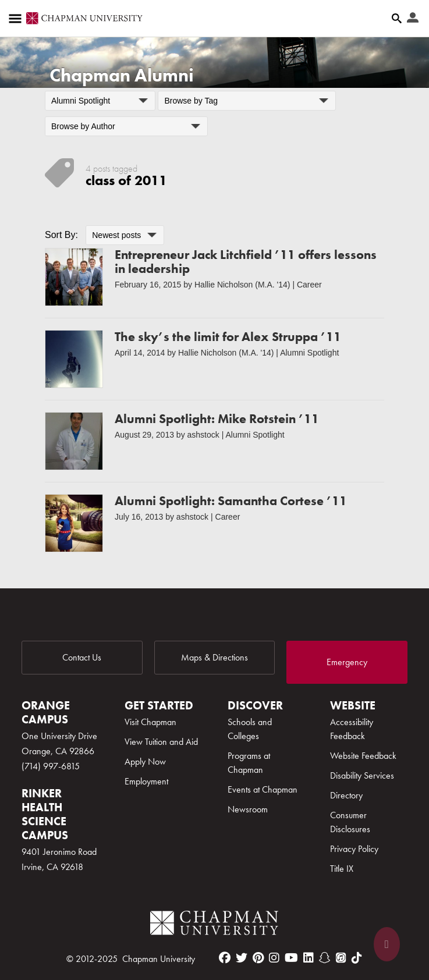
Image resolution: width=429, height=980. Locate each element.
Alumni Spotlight (309, 353)
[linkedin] (309, 958)
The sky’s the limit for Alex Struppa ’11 (228, 337)
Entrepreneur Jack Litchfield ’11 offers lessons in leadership (246, 262)
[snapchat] (325, 958)
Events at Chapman (263, 789)
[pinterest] (258, 958)
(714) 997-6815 (51, 766)
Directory (346, 795)
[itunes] (341, 958)
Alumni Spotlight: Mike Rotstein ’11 (217, 419)
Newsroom (248, 809)
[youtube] (291, 958)
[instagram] (274, 958)
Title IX (342, 869)
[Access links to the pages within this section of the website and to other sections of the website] (17, 19)
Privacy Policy (354, 849)
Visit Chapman (150, 722)
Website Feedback (363, 756)
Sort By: (61, 235)
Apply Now (145, 761)
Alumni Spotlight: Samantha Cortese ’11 (231, 501)
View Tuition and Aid (161, 742)
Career (309, 285)
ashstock (203, 435)
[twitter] (242, 958)
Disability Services (362, 775)
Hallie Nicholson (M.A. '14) (242, 285)
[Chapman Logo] (214, 925)
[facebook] (225, 958)
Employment (146, 781)
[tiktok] (357, 958)
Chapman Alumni (122, 75)
